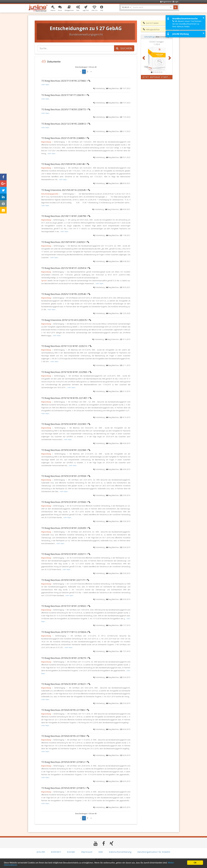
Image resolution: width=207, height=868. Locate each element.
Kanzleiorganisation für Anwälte (154, 852)
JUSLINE (41, 852)
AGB (101, 852)
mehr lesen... (46, 84)
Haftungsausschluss (151, 29)
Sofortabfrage (150, 37)
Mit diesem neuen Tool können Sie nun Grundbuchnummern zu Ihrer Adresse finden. (187, 24)
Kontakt (71, 852)
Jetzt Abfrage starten (157, 77)
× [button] (203, 18)
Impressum (87, 852)
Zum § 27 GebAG (151, 23)
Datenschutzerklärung (120, 852)
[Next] (91, 72)
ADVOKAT (56, 852)
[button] (53, 8)
